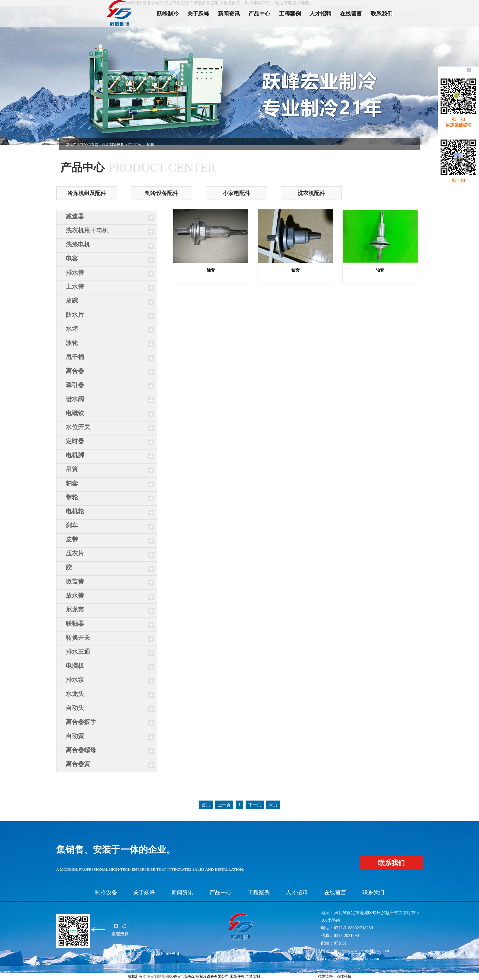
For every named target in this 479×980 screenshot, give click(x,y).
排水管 (75, 273)
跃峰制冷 (168, 14)
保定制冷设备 (113, 145)
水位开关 (78, 427)
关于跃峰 (198, 14)
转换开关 (78, 638)
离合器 (75, 371)
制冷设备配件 (162, 193)
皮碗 (72, 301)
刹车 (72, 525)
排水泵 (75, 680)
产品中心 (259, 14)
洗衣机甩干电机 (87, 230)
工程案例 (290, 14)
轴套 (72, 483)
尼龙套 (75, 609)
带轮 (72, 497)
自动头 (75, 708)
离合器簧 (78, 764)
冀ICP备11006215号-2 (278, 976)
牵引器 (75, 385)
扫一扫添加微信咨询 (459, 122)
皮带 (72, 539)
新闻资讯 (229, 14)
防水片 (75, 315)
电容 (72, 259)
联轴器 (75, 624)
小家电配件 (236, 193)
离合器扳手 (81, 722)
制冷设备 (106, 892)
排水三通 (78, 652)
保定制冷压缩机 (160, 976)
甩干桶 (75, 357)
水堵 (72, 329)
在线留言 (351, 14)
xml (299, 976)
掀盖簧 (75, 581)
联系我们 (382, 14)
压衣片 (75, 553)
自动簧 (75, 736)
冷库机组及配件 (87, 193)
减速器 (75, 216)
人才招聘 (320, 14)
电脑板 (75, 666)
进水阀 (75, 399)
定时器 (75, 441)
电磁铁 (75, 413)
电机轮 (75, 511)
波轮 (72, 343)
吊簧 (72, 469)
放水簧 (75, 595)
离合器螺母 (81, 750)
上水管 (75, 287)
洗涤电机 (78, 244)
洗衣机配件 (311, 193)
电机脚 (75, 455)
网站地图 (310, 976)
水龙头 (75, 694)
